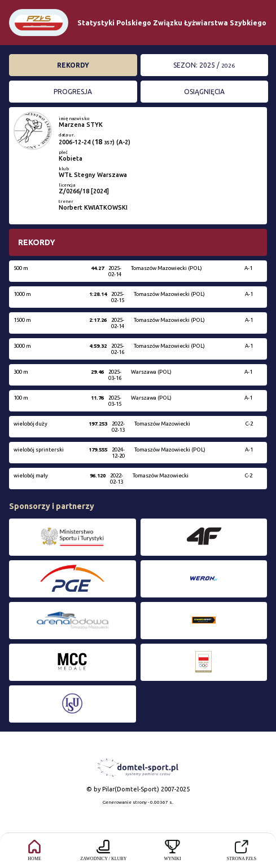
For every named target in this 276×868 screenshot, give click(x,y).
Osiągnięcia (204, 92)
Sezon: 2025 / (204, 65)
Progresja (73, 92)
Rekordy (73, 65)
